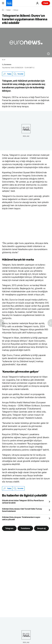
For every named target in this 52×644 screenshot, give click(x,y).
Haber (9, 10)
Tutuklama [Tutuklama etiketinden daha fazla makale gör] (25, 528)
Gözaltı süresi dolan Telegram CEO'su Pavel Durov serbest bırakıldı (23, 502)
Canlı (46, 3)
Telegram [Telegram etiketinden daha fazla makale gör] (9, 528)
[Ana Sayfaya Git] (9, 3)
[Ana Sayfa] (3, 10)
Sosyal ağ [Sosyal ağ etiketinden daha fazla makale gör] (41, 528)
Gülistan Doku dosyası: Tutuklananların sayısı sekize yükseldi (21, 518)
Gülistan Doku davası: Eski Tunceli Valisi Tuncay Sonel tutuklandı (22, 510)
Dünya (16, 10)
